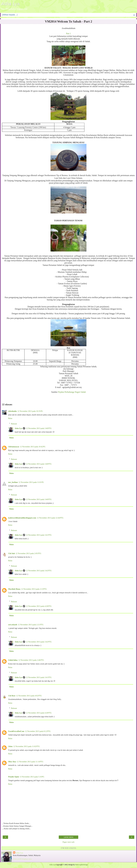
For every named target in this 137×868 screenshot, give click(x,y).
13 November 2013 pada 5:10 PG (32, 777)
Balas (10, 418)
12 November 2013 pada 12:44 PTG (50, 518)
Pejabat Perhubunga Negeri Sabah (72, 392)
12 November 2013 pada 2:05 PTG (28, 553)
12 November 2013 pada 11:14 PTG (30, 762)
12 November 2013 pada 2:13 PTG (34, 589)
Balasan (14, 424)
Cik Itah (12, 553)
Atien (10, 746)
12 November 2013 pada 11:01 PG (31, 482)
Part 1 (68, 33)
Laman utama (68, 837)
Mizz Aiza (12, 762)
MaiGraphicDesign (81, 865)
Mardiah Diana (14, 589)
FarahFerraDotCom (16, 731)
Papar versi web (68, 842)
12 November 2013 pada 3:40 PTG (39, 428)
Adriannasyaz (14, 447)
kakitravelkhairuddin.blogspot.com (22, 518)
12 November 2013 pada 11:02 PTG (27, 746)
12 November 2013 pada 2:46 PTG (31, 660)
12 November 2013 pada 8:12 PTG (38, 731)
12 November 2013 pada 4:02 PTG (29, 696)
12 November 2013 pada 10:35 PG (30, 411)
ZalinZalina (13, 660)
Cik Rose (12, 696)
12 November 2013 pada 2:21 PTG (31, 625)
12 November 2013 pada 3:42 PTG (39, 571)
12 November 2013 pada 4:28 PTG (39, 606)
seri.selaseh (13, 625)
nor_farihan (13, 482)
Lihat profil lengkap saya (22, 859)
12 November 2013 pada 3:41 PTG (39, 535)
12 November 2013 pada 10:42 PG (33, 447)
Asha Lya (10, 4)
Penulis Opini (14, 777)
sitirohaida (12, 411)
